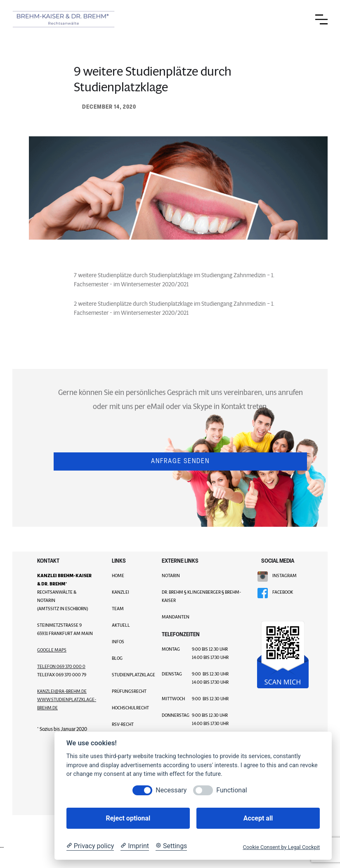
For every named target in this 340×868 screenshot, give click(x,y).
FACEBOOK (283, 592)
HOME (118, 575)
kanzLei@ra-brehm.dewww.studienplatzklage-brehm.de (66, 699)
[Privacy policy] (90, 846)
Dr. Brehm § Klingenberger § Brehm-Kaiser (201, 596)
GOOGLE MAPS (52, 650)
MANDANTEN (176, 617)
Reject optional (128, 818)
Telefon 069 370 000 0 (61, 666)
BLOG (117, 658)
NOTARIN (171, 575)
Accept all (258, 818)
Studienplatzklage (131, 675)
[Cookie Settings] (171, 846)
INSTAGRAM (285, 575)
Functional (231, 790)
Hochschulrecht (130, 708)
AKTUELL (121, 625)
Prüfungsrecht (129, 691)
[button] (321, 20)
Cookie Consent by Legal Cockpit (281, 847)
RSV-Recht (123, 724)
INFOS (118, 642)
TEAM (118, 609)
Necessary (171, 790)
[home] (64, 19)
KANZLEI (120, 592)
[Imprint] (135, 846)
